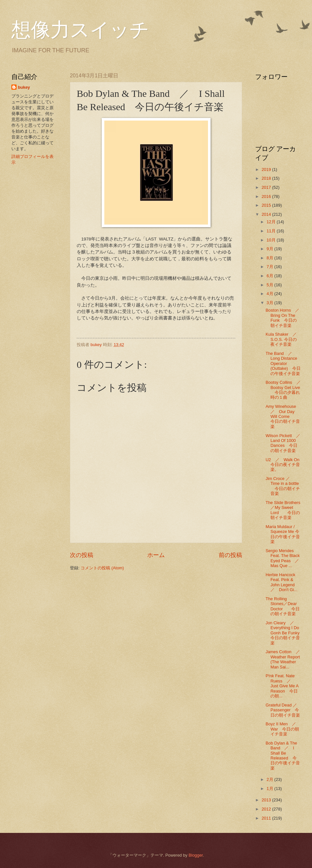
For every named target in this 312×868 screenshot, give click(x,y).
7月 (270, 267)
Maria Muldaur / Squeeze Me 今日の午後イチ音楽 (283, 534)
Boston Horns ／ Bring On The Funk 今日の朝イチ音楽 (285, 318)
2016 (267, 196)
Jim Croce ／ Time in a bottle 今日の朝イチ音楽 (283, 486)
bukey (24, 87)
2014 (267, 214)
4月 (270, 294)
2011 (267, 818)
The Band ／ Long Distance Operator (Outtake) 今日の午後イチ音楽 (283, 363)
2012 (267, 809)
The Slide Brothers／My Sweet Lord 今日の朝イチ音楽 (283, 510)
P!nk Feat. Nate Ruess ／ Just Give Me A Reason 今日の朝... (282, 686)
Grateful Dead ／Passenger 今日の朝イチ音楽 (283, 710)
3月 (270, 303)
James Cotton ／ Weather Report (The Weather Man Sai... (285, 659)
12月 (272, 222)
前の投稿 (230, 555)
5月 (270, 285)
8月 (270, 258)
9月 (270, 249)
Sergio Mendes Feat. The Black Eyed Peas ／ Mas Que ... (284, 558)
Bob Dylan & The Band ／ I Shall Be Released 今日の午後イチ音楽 (283, 756)
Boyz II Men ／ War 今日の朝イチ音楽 (283, 729)
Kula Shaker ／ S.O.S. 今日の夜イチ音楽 (283, 339)
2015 (267, 205)
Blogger (196, 855)
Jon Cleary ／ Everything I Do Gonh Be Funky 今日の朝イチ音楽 (285, 633)
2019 (267, 169)
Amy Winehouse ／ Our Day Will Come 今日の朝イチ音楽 (283, 416)
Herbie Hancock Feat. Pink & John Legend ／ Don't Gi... (282, 582)
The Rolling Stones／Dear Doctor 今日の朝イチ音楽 (283, 606)
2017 (267, 187)
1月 (270, 789)
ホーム (156, 555)
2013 (267, 800)
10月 (272, 240)
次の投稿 (82, 555)
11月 (272, 231)
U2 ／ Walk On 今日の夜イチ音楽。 (285, 465)
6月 (270, 276)
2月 (270, 779)
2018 (267, 178)
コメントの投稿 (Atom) (102, 568)
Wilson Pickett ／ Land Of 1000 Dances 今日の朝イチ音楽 (285, 443)
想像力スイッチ (80, 30)
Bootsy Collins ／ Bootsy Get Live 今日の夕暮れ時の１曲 (285, 390)
